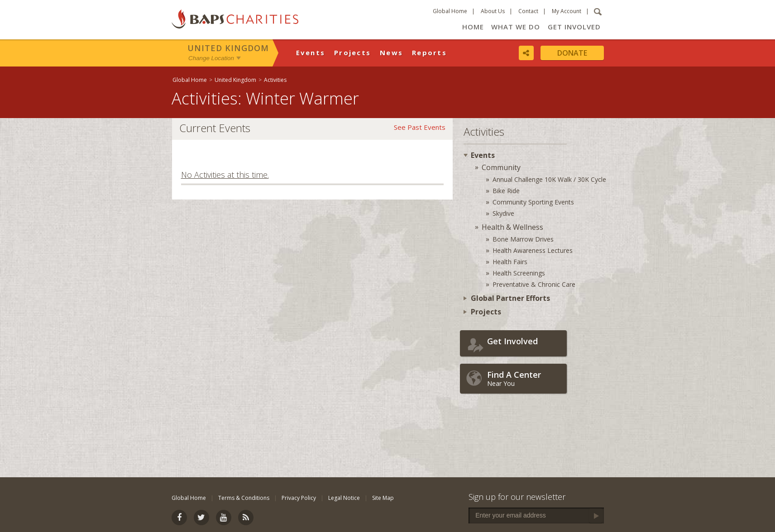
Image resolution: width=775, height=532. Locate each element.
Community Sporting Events (533, 202)
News (391, 52)
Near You (525, 378)
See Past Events (420, 127)
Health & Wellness (512, 227)
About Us (493, 11)
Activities (275, 80)
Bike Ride (506, 191)
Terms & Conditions (244, 498)
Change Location (211, 58)
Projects (352, 52)
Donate (572, 53)
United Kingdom (228, 48)
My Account (567, 11)
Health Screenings (519, 273)
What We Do (516, 27)
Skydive (503, 213)
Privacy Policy (299, 498)
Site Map (383, 498)
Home (473, 27)
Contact (528, 11)
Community (501, 167)
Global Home (450, 11)
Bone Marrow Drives (523, 239)
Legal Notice (344, 498)
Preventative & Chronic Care (534, 284)
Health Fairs (510, 262)
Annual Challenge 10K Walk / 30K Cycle (549, 179)
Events (311, 52)
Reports (429, 52)
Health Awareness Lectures (533, 250)
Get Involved (574, 27)
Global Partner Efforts (510, 298)
